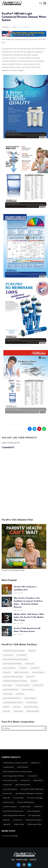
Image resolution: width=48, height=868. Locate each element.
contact (33, 860)
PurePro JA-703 (38, 685)
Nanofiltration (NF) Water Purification (15, 681)
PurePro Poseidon (28, 690)
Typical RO (7, 711)
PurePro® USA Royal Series (12, 698)
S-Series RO (17, 707)
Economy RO (30, 664)
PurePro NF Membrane (11, 690)
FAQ (13, 860)
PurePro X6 (20, 694)
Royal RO (6, 707)
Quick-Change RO (30, 698)
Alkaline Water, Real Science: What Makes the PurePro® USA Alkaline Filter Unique (29, 617)
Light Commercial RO (21, 672)
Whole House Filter (33, 711)
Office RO (34, 681)
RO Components (32, 703)
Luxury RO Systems (38, 672)
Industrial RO (35, 668)
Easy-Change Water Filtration (12, 664)
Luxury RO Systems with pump (13, 677)
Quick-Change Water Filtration (13, 703)
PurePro (5, 27)
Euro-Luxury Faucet (9, 668)
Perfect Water (8, 685)
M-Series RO (30, 677)
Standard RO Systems (31, 707)
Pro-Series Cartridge (22, 685)
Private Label (22, 860)
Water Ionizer (18, 711)
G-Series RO (23, 668)
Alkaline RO (32, 651)
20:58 (14, 27)
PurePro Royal (8, 694)
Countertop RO (8, 655)
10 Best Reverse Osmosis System (14, 651)
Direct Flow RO (22, 655)
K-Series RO (7, 672)
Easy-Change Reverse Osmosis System (15, 659)
